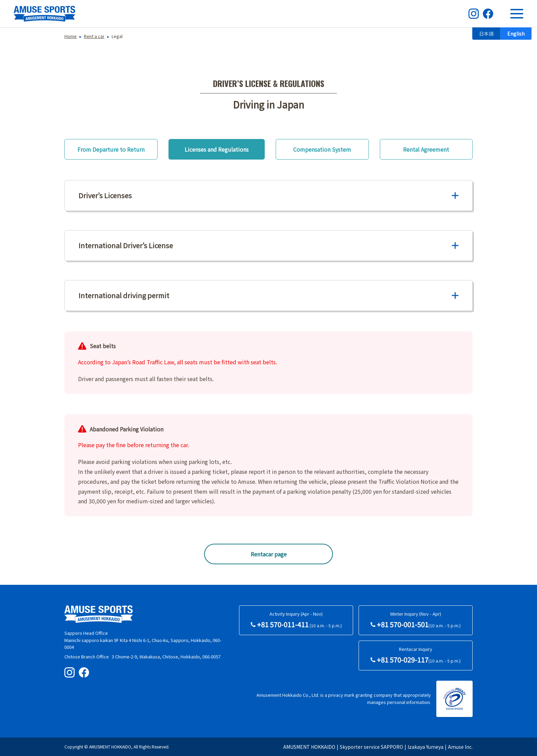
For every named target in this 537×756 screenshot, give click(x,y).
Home (71, 36)
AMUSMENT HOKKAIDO (309, 747)
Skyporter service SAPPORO (371, 747)
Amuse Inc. (460, 747)
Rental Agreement (426, 149)
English (516, 34)
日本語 (486, 34)
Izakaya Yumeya (426, 747)
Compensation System (322, 149)
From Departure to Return (111, 149)
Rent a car (94, 36)
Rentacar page (269, 554)
